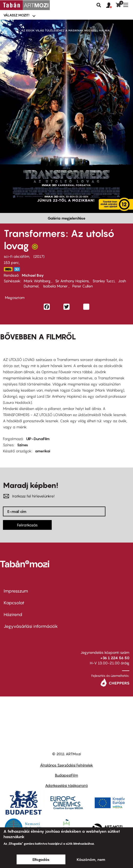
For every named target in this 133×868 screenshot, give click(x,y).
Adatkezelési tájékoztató (66, 785)
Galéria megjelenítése (66, 218)
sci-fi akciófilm (16, 256)
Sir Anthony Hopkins (72, 281)
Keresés (99, 5)
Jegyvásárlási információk (31, 626)
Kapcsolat (14, 603)
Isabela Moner (55, 286)
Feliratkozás (27, 525)
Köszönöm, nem (91, 859)
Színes (23, 445)
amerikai (43, 451)
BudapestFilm (66, 775)
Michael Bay (33, 275)
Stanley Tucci (103, 281)
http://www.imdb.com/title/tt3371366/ (8, 269)
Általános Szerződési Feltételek (66, 765)
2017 (39, 256)
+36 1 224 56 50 (115, 658)
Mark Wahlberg (38, 281)
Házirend (13, 614)
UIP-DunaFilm (38, 439)
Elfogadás (41, 859)
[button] (111, 5)
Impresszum (16, 591)
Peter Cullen (82, 286)
